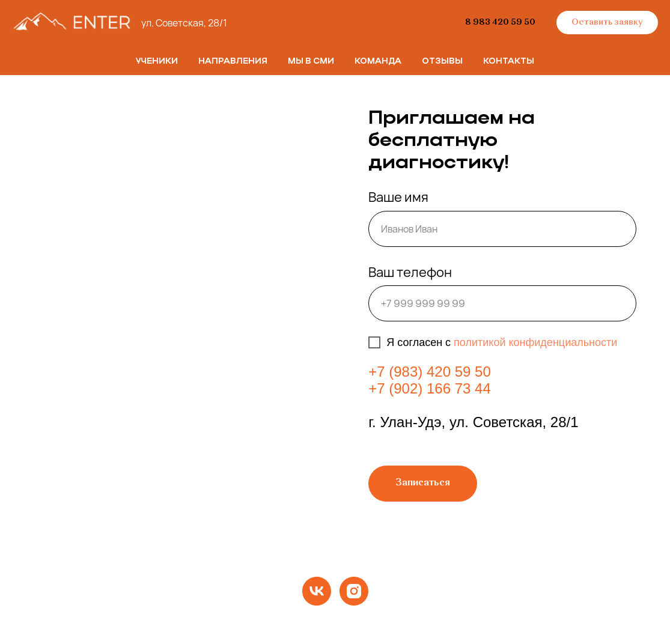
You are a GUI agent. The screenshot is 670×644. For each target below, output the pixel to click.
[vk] (317, 591)
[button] (607, 23)
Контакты (509, 62)
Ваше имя (398, 197)
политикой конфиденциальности (535, 342)
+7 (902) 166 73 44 (430, 388)
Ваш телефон (410, 272)
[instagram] (354, 591)
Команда (378, 62)
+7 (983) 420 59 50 (430, 372)
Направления (233, 62)
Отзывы (442, 62)
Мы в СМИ (311, 62)
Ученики (157, 62)
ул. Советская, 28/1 (184, 23)
